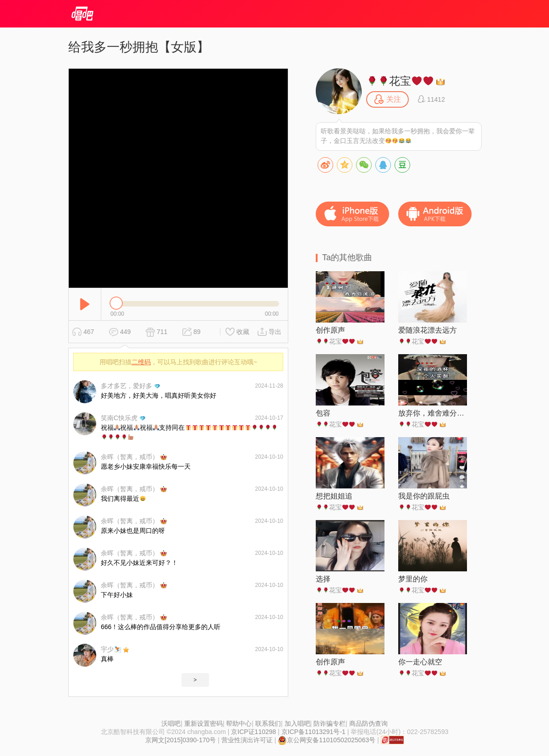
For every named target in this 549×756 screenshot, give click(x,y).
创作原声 (330, 330)
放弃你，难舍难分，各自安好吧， (433, 413)
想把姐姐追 (334, 496)
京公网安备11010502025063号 (327, 740)
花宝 (400, 81)
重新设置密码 (203, 723)
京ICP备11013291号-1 (313, 732)
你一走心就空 (420, 662)
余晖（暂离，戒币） (130, 457)
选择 (323, 579)
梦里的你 (413, 579)
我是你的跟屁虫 (424, 496)
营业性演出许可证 (247, 740)
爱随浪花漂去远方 (428, 330)
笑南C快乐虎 (119, 418)
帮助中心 (239, 723)
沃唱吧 (171, 723)
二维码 (141, 362)
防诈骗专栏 (329, 723)
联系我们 (268, 723)
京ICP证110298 (253, 732)
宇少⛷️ (111, 649)
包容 (323, 413)
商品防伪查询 (368, 723)
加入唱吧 (297, 723)
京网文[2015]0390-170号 (181, 740)
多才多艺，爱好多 (126, 386)
